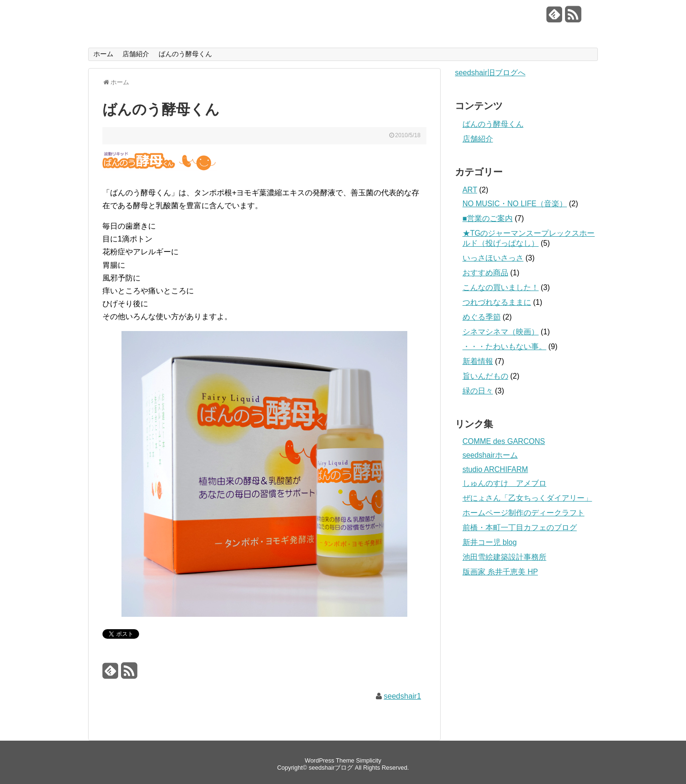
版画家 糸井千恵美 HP (500, 572)
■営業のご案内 (488, 218)
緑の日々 (478, 391)
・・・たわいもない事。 (504, 347)
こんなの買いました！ (501, 287)
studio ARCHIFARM (495, 469)
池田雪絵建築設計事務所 (504, 557)
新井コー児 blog (490, 542)
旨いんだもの (485, 376)
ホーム (103, 54)
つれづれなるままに (497, 302)
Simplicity (368, 761)
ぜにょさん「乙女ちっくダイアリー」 (527, 498)
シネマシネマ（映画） (501, 332)
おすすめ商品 (485, 273)
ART (470, 190)
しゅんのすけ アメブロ (504, 483)
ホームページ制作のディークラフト (524, 513)
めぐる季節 (482, 317)
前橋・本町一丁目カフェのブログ (520, 528)
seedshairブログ (156, 15)
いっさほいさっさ (493, 258)
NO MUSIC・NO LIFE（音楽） (515, 204)
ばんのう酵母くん (185, 54)
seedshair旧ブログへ (490, 73)
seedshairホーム (490, 455)
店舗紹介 (136, 54)
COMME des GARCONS (504, 441)
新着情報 (478, 361)
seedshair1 (403, 696)
